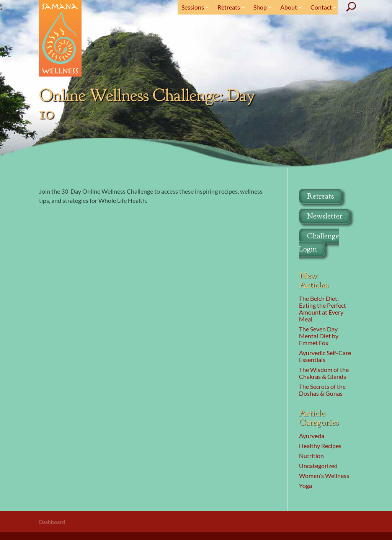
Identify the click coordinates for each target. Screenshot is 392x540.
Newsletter (325, 216)
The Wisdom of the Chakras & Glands (324, 373)
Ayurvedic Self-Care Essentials (325, 356)
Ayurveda (312, 436)
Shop (260, 7)
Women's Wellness (324, 476)
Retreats (229, 7)
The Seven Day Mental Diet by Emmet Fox (319, 336)
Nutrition (311, 456)
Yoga (305, 485)
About (289, 7)
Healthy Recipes (320, 446)
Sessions (193, 7)
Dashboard (52, 522)
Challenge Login (319, 242)
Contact (321, 7)
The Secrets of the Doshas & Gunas (322, 390)
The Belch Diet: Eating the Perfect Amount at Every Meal (323, 309)
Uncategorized (318, 466)
